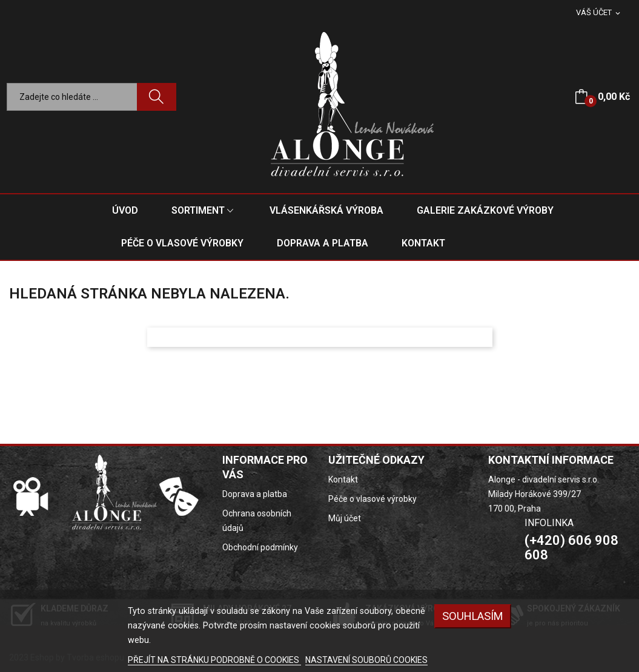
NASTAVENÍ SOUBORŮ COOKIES (366, 660)
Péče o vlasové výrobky (372, 499)
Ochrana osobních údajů (257, 521)
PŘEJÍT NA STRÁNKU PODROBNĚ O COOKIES (214, 660)
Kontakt (343, 479)
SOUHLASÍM (473, 616)
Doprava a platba (255, 494)
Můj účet (345, 518)
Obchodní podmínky (260, 547)
